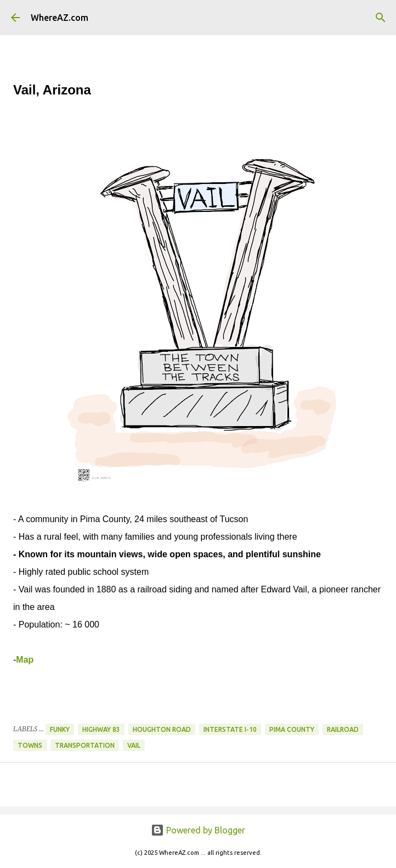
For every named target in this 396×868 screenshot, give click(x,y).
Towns (30, 745)
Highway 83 (101, 729)
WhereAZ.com (60, 18)
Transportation (85, 745)
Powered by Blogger (198, 830)
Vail (134, 745)
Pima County (292, 729)
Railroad (343, 729)
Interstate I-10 (230, 729)
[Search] (381, 18)
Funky (60, 729)
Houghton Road (162, 729)
